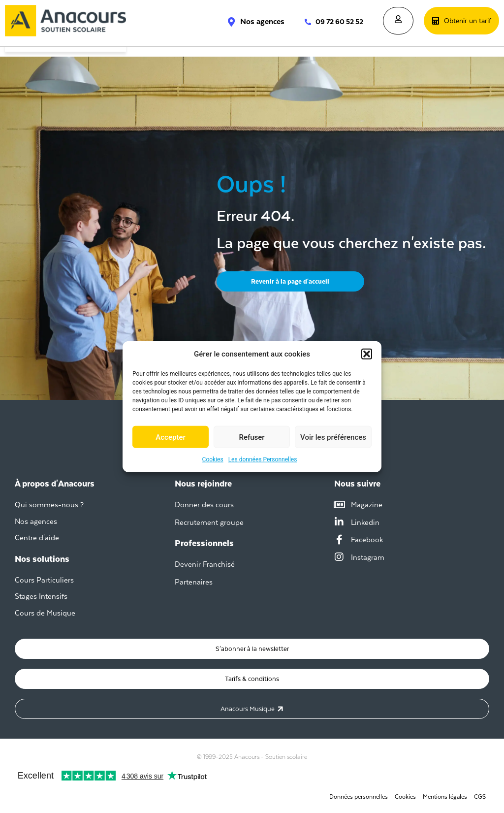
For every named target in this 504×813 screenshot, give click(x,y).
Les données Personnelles (263, 459)
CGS (480, 797)
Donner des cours (204, 504)
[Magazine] (339, 505)
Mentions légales (445, 797)
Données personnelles (359, 797)
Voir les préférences (333, 437)
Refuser (252, 437)
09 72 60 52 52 (339, 22)
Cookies (213, 459)
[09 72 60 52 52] (303, 22)
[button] (367, 354)
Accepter (170, 437)
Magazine (367, 504)
